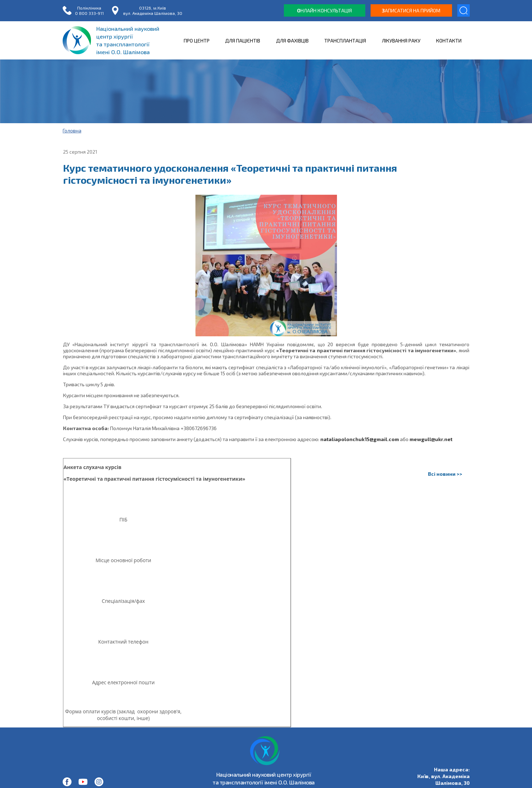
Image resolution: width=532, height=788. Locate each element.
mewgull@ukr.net (431, 439)
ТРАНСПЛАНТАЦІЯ (345, 41)
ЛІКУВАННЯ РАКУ (401, 41)
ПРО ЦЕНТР (197, 41)
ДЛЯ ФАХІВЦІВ (292, 41)
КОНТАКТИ (449, 41)
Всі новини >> (445, 474)
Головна (72, 130)
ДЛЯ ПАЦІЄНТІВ (243, 41)
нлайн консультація (324, 10)
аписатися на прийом (411, 10)
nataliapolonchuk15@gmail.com (360, 439)
